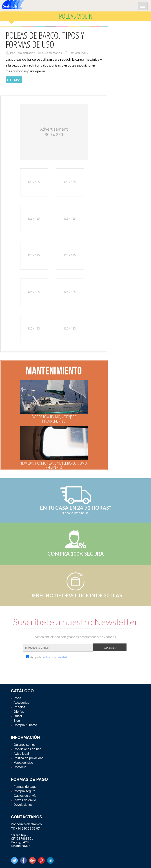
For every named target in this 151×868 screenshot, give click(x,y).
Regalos (19, 707)
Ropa (17, 698)
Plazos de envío (25, 800)
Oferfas (19, 712)
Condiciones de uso (28, 749)
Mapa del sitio (23, 763)
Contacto (20, 767)
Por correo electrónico (26, 824)
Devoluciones (23, 805)
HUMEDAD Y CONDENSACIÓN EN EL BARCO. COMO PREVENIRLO (54, 465)
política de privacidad (54, 657)
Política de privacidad (29, 758)
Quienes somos (25, 745)
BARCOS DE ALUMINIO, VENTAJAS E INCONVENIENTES (54, 419)
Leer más (14, 80)
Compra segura (25, 791)
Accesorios (21, 703)
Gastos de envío (25, 796)
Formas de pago (25, 787)
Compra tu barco (25, 725)
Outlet (18, 716)
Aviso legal (21, 754)
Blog (17, 721)
